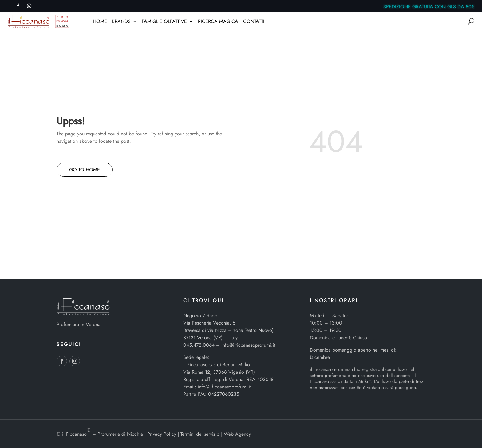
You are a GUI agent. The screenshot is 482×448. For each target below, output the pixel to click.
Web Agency (237, 434)
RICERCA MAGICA (218, 22)
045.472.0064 (199, 345)
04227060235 (224, 394)
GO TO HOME (85, 170)
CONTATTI (254, 22)
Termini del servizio (200, 434)
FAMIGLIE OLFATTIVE (164, 22)
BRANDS (121, 22)
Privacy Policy (162, 434)
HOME (100, 22)
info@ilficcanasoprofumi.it (248, 345)
